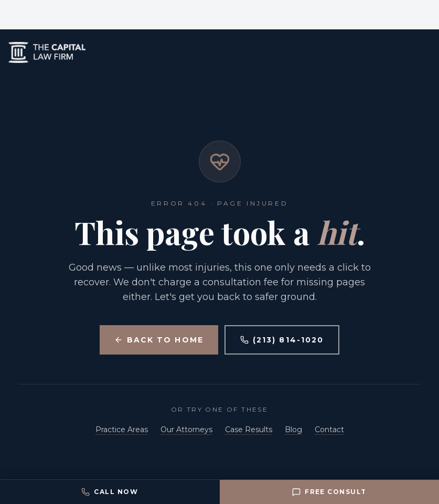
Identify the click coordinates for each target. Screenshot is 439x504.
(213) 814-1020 (282, 340)
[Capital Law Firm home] (219, 52)
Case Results (249, 430)
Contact (329, 430)
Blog (293, 430)
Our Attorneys (186, 430)
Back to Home (159, 340)
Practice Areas (122, 430)
